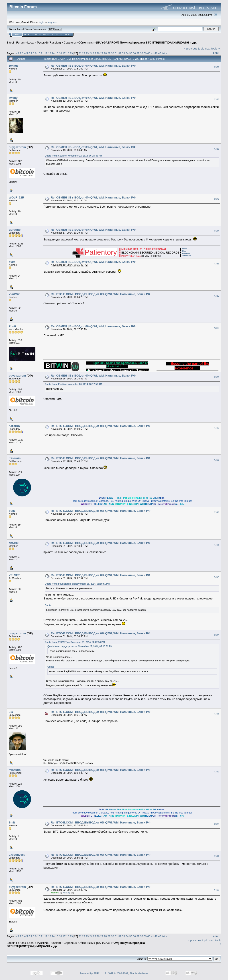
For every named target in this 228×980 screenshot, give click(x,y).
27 (102, 53)
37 (138, 53)
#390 (217, 428)
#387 (217, 296)
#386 (217, 264)
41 (152, 53)
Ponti (12, 326)
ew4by (13, 98)
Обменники (86, 43)
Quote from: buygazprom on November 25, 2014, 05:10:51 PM (77, 584)
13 (50, 53)
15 (57, 53)
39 (145, 53)
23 (87, 53)
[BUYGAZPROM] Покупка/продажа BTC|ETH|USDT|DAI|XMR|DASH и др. (146, 43)
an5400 (14, 543)
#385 (217, 231)
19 (71, 53)
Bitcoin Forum (16, 43)
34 (127, 53)
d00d (12, 262)
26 (98, 53)
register (52, 22)
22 (84, 53)
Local (31, 43)
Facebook (186, 253)
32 (120, 53)
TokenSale (186, 256)
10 (39, 53)
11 (42, 53)
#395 (217, 635)
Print (216, 53)
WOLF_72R (16, 197)
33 (123, 53)
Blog (184, 251)
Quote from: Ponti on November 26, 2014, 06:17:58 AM (73, 384)
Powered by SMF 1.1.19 (93, 973)
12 (46, 53)
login (42, 22)
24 (91, 53)
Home (17, 34)
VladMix (14, 294)
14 (53, 53)
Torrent (58, 29)
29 (109, 53)
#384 (217, 199)
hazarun (14, 426)
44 (163, 53)
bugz (12, 511)
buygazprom (17, 147)
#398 (217, 824)
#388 (217, 328)
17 (64, 53)
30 (113, 53)
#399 (217, 856)
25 (95, 53)
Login (46, 34)
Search (37, 34)
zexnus (14, 66)
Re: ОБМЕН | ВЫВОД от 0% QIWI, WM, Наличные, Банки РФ (93, 66)
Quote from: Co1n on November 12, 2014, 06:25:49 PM (73, 156)
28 (105, 53)
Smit (12, 822)
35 (131, 53)
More (68, 34)
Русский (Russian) (49, 43)
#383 (217, 149)
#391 (217, 460)
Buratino (15, 230)
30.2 (50, 29)
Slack (184, 249)
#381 (217, 67)
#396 (217, 714)
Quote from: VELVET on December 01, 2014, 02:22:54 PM (75, 642)
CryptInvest (17, 855)
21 (80, 53)
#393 (217, 545)
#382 (217, 99)
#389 (217, 377)
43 (160, 53)
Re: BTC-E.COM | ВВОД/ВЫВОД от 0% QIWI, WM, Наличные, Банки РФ (101, 294)
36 (134, 53)
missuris (15, 458)
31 (116, 53)
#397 (217, 772)
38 (141, 53)
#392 (217, 512)
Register (57, 34)
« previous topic (194, 49)
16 (60, 53)
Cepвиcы (70, 43)
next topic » (213, 49)
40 (149, 53)
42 (156, 53)
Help (27, 34)
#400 (217, 890)
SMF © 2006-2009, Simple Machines (128, 973)
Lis (11, 712)
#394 (217, 577)
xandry (67, 893)
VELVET (14, 575)
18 (68, 53)
